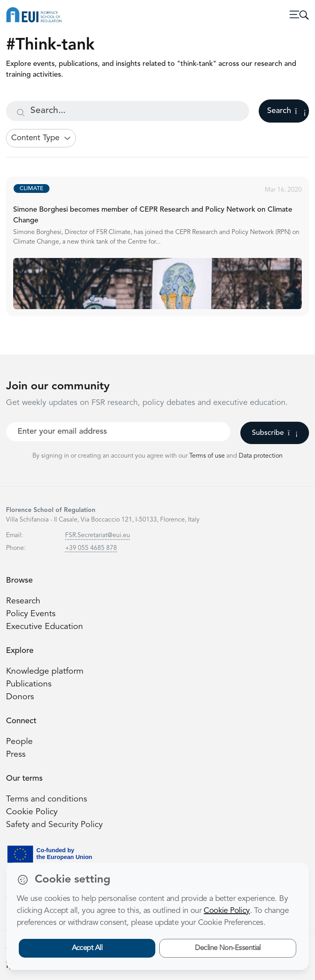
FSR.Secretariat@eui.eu (98, 536)
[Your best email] (118, 432)
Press (16, 755)
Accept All (87, 948)
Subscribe (275, 433)
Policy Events (31, 614)
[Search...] (128, 111)
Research (23, 601)
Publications (29, 684)
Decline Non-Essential (228, 948)
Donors (20, 697)
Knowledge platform (45, 672)
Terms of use (208, 456)
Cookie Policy (32, 812)
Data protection (261, 456)
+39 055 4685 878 (91, 548)
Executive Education (45, 627)
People (19, 742)
